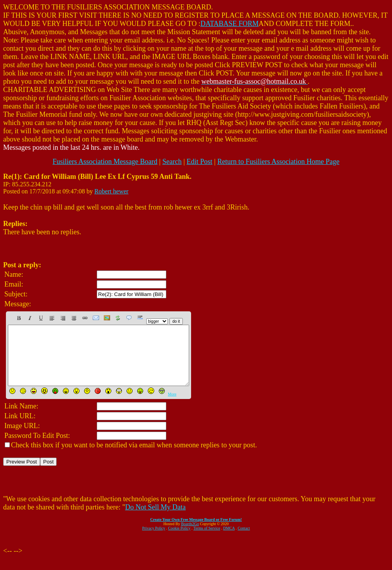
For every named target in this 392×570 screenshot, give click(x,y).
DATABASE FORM (230, 24)
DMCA (229, 540)
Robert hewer (111, 191)
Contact (244, 540)
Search (172, 162)
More (172, 406)
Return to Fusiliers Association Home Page (278, 162)
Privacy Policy (154, 540)
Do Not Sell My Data (155, 519)
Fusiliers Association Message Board (105, 162)
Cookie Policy (179, 540)
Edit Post (200, 162)
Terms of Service (207, 540)
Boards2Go (190, 536)
